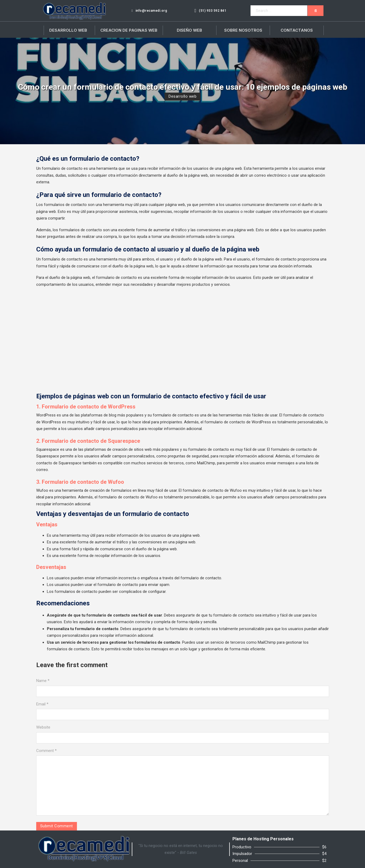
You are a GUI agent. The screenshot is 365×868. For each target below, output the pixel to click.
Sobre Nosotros (243, 30)
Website (43, 727)
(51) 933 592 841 (210, 11)
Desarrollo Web (68, 30)
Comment (46, 751)
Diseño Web (189, 30)
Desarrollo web (182, 96)
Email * (42, 704)
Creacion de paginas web (129, 30)
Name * (43, 681)
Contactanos (297, 30)
